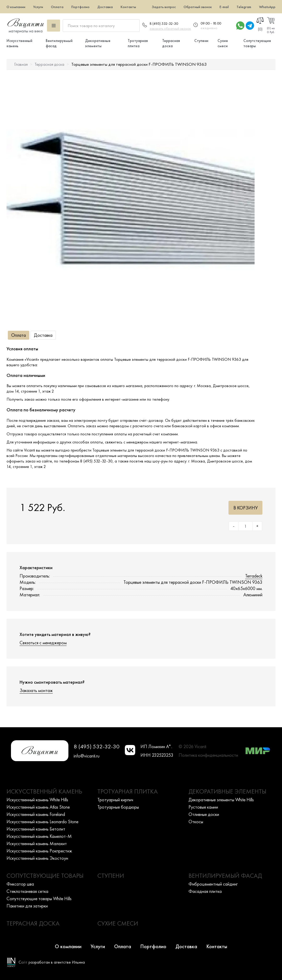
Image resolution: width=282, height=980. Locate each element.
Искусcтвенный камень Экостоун (37, 858)
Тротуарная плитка (138, 43)
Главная (21, 64)
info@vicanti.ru (87, 756)
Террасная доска (171, 43)
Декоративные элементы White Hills (221, 800)
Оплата (57, 7)
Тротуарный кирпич (115, 800)
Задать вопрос (164, 7)
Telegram (244, 7)
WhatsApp (267, 7)
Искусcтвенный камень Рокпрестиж (39, 851)
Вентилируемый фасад (225, 876)
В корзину (246, 508)
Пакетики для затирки (27, 906)
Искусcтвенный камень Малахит (37, 843)
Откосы (196, 822)
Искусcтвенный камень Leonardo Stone (42, 822)
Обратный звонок (198, 7)
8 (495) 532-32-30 (164, 23)
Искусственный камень (44, 791)
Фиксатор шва (20, 884)
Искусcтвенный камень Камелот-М (39, 836)
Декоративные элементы (98, 43)
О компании (16, 7)
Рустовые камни (203, 807)
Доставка (105, 7)
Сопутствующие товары (45, 876)
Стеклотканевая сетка (27, 891)
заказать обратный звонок (170, 28)
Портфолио (80, 7)
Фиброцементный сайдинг (213, 884)
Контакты (128, 7)
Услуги (38, 7)
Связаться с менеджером (43, 643)
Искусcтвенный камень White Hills (37, 800)
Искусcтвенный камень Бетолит (36, 829)
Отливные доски (204, 814)
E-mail (224, 7)
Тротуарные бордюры (118, 807)
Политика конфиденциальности (208, 755)
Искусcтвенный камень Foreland (36, 814)
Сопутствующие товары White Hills (39, 898)
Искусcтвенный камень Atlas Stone (38, 807)
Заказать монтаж (36, 690)
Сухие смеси (223, 43)
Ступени (201, 41)
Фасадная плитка (205, 891)
